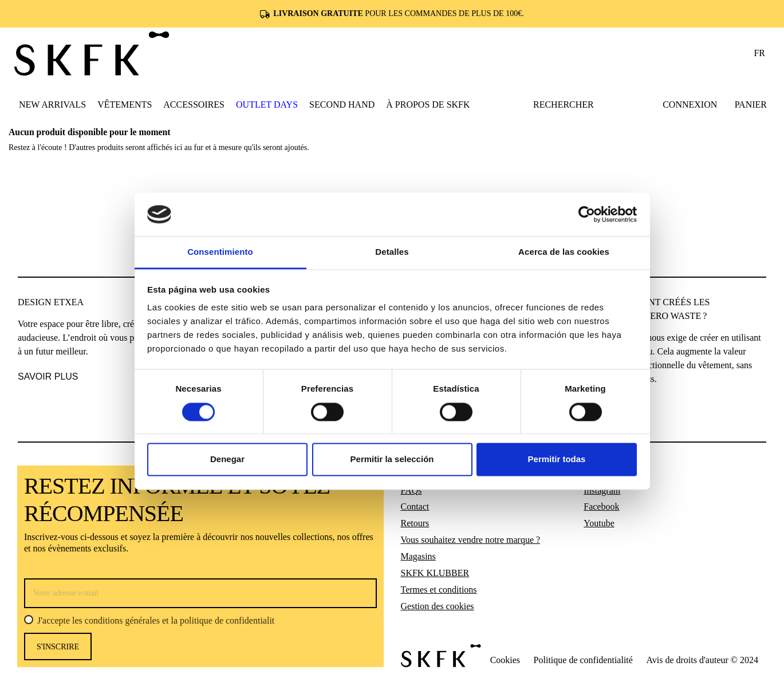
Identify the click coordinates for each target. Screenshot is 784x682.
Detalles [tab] (392, 252)
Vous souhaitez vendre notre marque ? (471, 540)
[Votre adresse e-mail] (200, 593)
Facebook (601, 506)
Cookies (505, 660)
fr (759, 53)
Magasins (418, 556)
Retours (415, 523)
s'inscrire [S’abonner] (58, 647)
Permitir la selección (392, 460)
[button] (125, 104)
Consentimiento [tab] (220, 252)
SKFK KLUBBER (435, 573)
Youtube (599, 523)
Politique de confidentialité (583, 660)
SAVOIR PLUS (48, 377)
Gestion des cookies (438, 606)
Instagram (602, 490)
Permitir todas (557, 460)
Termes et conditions (439, 590)
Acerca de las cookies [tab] (564, 252)
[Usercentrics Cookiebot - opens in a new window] (587, 214)
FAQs (411, 490)
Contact (415, 506)
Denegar (227, 460)
